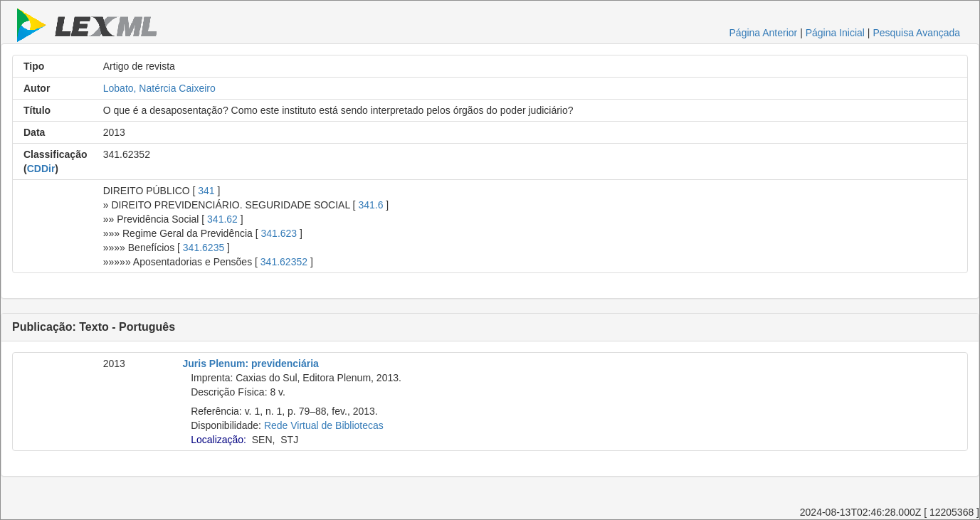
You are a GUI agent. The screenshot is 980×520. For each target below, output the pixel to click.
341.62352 (284, 262)
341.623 (279, 233)
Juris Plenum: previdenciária (251, 364)
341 (206, 191)
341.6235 (204, 248)
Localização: (218, 440)
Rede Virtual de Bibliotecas (324, 425)
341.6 (370, 205)
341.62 (222, 219)
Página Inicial (835, 33)
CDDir (41, 169)
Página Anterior (764, 33)
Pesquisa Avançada (916, 33)
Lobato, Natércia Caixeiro (159, 88)
